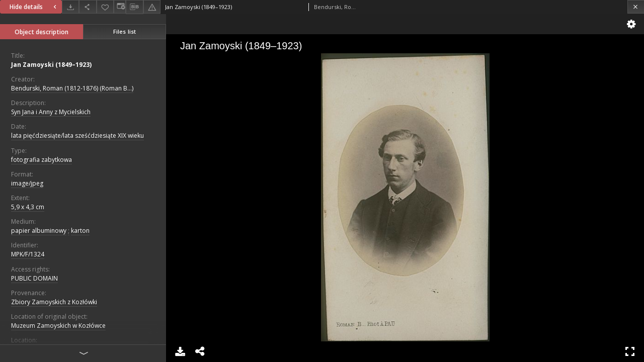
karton (80, 231)
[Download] (70, 7)
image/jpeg (27, 183)
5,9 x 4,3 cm (28, 207)
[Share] (88, 7)
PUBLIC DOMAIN (34, 278)
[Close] (636, 7)
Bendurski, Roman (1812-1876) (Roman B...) (72, 88)
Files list (125, 31)
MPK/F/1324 (28, 254)
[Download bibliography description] (134, 7)
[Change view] (120, 7)
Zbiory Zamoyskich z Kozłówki (54, 302)
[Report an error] (152, 7)
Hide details (34, 7)
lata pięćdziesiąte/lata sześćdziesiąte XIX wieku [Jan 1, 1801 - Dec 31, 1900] (77, 135)
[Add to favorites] (105, 7)
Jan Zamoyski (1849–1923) (51, 65)
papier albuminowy (39, 231)
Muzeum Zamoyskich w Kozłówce (58, 326)
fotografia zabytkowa (42, 160)
